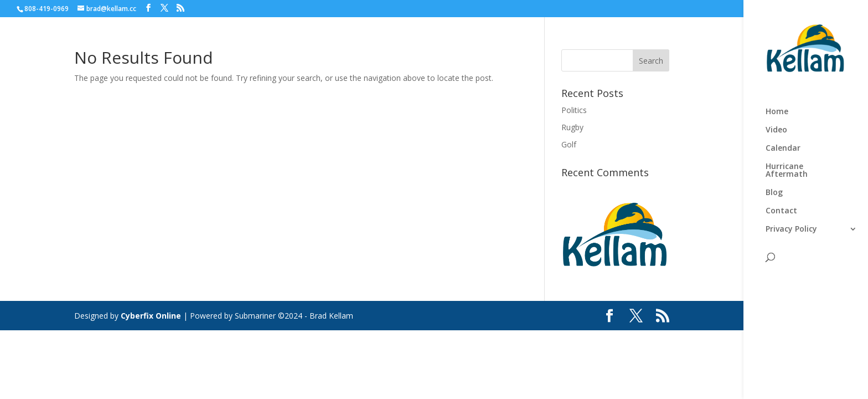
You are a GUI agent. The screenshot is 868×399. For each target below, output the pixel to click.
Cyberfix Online (151, 316)
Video (776, 130)
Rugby (572, 127)
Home (777, 112)
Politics (574, 110)
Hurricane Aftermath (787, 171)
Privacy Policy (791, 229)
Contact (781, 211)
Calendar (783, 149)
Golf (569, 144)
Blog (774, 193)
